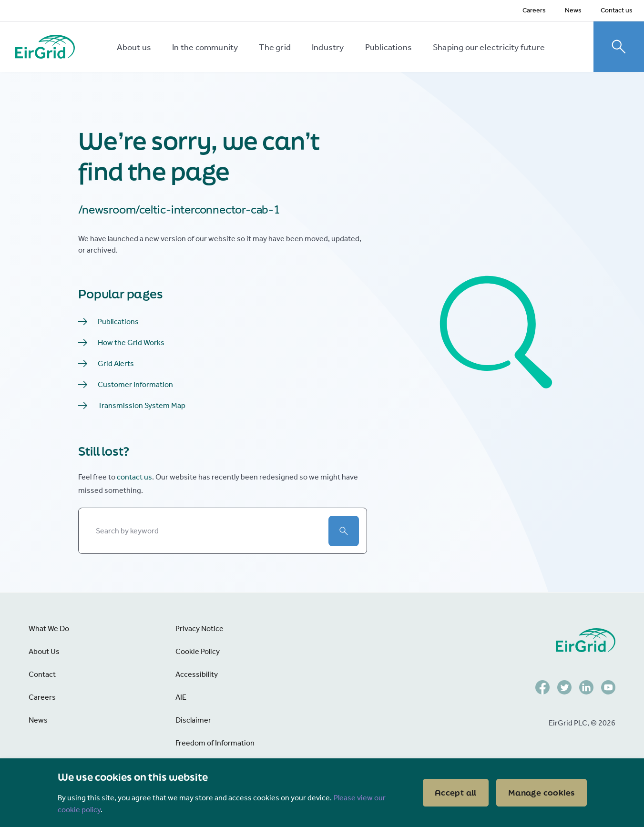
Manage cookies (542, 792)
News (573, 10)
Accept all (456, 792)
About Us (44, 651)
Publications (388, 47)
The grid (275, 47)
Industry (328, 47)
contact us (134, 477)
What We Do (49, 628)
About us (134, 47)
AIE (181, 697)
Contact (42, 674)
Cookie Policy (198, 651)
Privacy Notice (199, 628)
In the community (205, 47)
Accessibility (197, 674)
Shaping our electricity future (489, 47)
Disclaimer (193, 720)
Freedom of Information (215, 743)
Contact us (617, 10)
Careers (534, 10)
